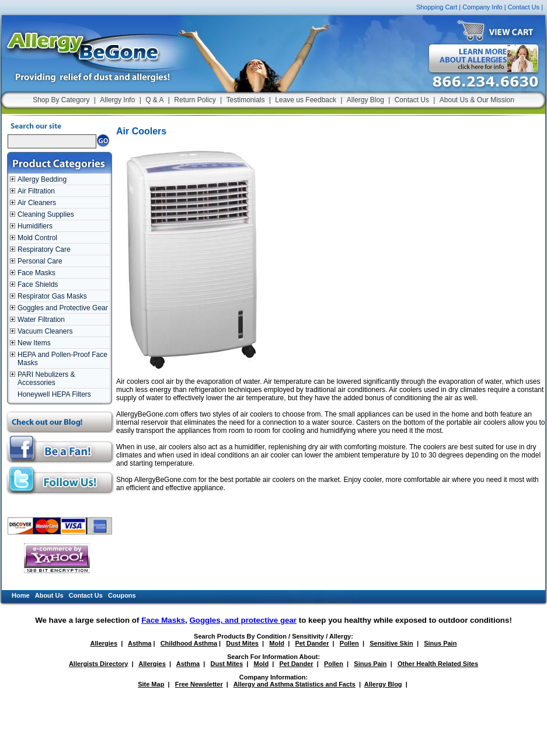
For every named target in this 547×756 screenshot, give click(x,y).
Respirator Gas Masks (52, 296)
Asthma (140, 643)
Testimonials (245, 100)
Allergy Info (117, 100)
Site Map (151, 684)
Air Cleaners (37, 203)
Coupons (122, 595)
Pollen (349, 643)
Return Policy (195, 100)
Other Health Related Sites (438, 664)
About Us (49, 595)
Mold (277, 643)
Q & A (154, 100)
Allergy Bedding (42, 179)
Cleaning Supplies (46, 214)
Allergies (104, 643)
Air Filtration (36, 191)
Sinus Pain (440, 643)
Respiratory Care (44, 249)
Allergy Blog (365, 100)
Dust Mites (242, 643)
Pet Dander (312, 643)
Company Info (482, 7)
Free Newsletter (199, 684)
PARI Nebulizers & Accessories (46, 379)
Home (21, 595)
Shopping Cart (437, 7)
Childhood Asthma (189, 643)
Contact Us (524, 7)
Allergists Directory (98, 664)
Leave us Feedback (306, 100)
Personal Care (40, 261)
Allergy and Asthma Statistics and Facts (295, 684)
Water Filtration (41, 320)
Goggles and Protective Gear (63, 308)
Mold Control (37, 238)
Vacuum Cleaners (45, 331)
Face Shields (38, 285)
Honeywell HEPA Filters (54, 394)
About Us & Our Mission (477, 100)
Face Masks (36, 273)
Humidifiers (35, 226)
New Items (34, 343)
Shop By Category (61, 100)
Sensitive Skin (391, 643)
